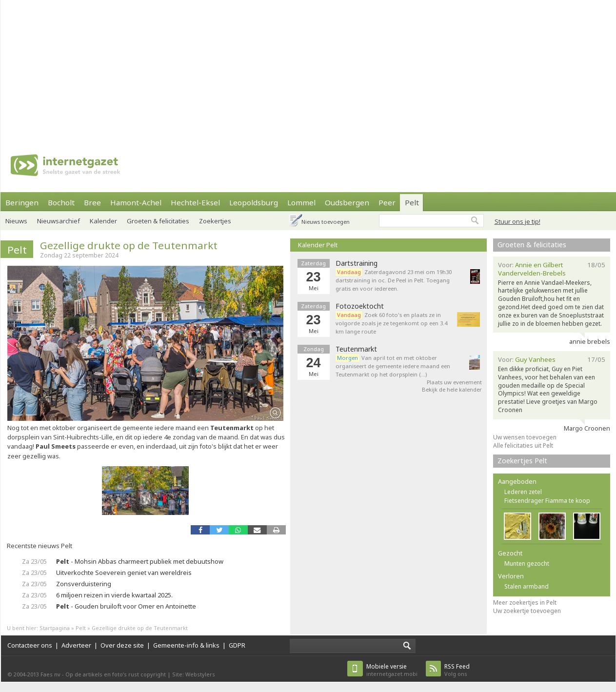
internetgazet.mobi (392, 670)
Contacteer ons (30, 645)
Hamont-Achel (136, 202)
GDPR (237, 645)
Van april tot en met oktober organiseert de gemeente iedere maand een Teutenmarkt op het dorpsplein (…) (393, 366)
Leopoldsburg (254, 202)
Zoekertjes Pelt (522, 461)
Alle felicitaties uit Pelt (523, 445)
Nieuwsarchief (59, 221)
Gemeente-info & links (186, 645)
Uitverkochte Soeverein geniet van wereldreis (124, 573)
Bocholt (61, 202)
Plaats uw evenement (454, 382)
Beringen (22, 202)
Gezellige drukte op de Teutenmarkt (129, 245)
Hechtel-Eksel (195, 202)
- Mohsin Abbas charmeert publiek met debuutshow (140, 561)
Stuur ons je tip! (517, 221)
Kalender (103, 221)
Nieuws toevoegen (326, 222)
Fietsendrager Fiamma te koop (547, 501)
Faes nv (50, 674)
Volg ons (457, 670)
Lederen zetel (523, 492)
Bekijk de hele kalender (452, 389)
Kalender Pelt (318, 245)
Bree (92, 202)
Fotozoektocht (360, 306)
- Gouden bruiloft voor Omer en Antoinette (126, 606)
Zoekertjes (215, 221)
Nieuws (16, 221)
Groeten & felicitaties (158, 221)
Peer (387, 202)
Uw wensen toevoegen (525, 437)
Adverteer (76, 645)
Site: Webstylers (194, 674)
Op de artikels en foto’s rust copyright (116, 674)
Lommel (301, 202)
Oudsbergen (347, 202)
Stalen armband (527, 586)
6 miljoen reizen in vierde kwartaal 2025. (114, 595)
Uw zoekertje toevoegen (527, 611)
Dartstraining (357, 263)
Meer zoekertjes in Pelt (525, 603)
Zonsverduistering (84, 584)
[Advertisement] (286, 68)
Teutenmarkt (356, 349)
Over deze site (122, 645)
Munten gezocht (527, 563)
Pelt (412, 202)
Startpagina (55, 628)
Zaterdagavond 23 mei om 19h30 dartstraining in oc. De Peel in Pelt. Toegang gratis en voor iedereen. (394, 280)
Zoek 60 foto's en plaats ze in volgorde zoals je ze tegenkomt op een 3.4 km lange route (391, 323)
